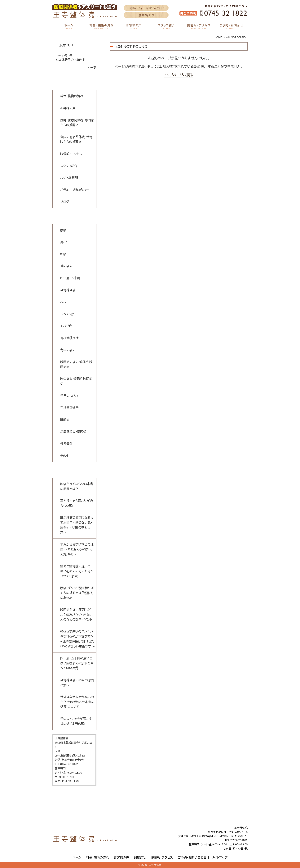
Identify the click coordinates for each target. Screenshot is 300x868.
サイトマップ (219, 858)
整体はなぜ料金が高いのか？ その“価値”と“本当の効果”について (77, 702)
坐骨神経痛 (68, 290)
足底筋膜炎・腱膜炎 (73, 432)
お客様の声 (68, 108)
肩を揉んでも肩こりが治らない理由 (77, 503)
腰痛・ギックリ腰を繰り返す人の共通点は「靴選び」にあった (77, 593)
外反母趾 (66, 444)
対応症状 (140, 858)
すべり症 (66, 326)
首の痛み (66, 266)
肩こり (64, 242)
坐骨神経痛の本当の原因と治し (77, 683)
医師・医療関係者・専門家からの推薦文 (77, 123)
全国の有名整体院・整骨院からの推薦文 (76, 140)
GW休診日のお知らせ (71, 60)
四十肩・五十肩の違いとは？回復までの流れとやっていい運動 (77, 663)
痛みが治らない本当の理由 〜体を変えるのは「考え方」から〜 (77, 549)
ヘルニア (66, 302)
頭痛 (63, 254)
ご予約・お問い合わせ (75, 190)
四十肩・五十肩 (70, 278)
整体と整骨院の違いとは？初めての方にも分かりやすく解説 (77, 571)
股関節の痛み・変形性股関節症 (76, 364)
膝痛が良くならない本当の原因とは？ (77, 486)
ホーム (77, 858)
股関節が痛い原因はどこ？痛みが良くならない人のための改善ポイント (77, 615)
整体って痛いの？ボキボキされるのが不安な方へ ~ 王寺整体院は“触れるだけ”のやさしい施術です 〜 (78, 639)
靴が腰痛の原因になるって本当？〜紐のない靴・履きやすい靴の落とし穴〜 (77, 525)
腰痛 (63, 230)
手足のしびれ (69, 396)
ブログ (65, 202)
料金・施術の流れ (72, 96)
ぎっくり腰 (67, 314)
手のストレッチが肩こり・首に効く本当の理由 (77, 721)
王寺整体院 (155, 865)
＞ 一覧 (91, 68)
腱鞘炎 (65, 420)
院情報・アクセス (71, 154)
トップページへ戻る (179, 75)
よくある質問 (69, 178)
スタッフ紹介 (69, 166)
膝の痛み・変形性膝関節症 (76, 381)
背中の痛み (68, 350)
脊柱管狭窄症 (69, 338)
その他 (65, 456)
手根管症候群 (69, 408)
